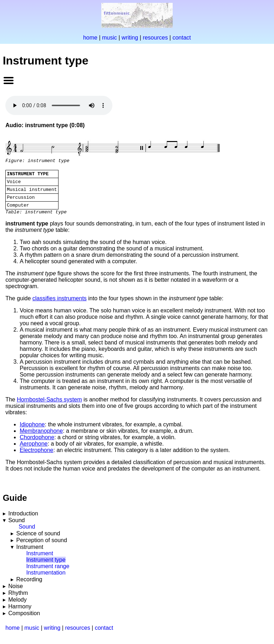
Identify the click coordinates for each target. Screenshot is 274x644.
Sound (16, 528)
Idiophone (32, 432)
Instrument (30, 554)
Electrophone (36, 458)
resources (155, 38)
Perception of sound (42, 548)
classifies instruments (60, 306)
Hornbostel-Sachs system (49, 407)
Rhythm (18, 600)
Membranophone (41, 438)
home (90, 38)
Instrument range (48, 574)
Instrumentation (46, 580)
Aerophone (34, 451)
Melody (17, 607)
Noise (16, 594)
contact (182, 38)
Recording (29, 587)
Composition (24, 621)
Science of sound (38, 541)
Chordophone (37, 445)
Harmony (20, 614)
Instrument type (46, 567)
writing (130, 38)
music (110, 38)
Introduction (23, 521)
